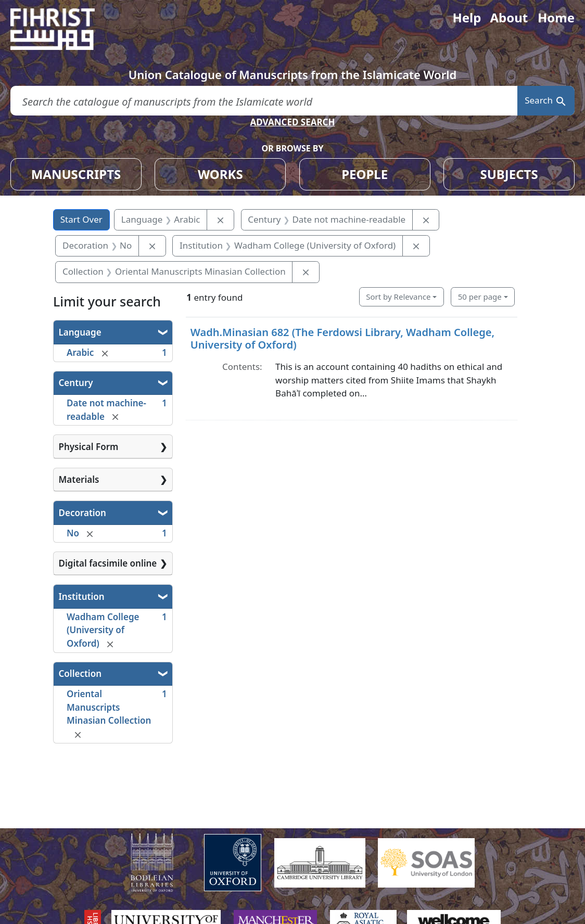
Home (556, 17)
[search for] (264, 101)
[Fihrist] (62, 29)
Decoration (82, 513)
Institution (82, 596)
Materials (79, 479)
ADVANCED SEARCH (292, 122)
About (509, 17)
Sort (398, 297)
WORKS (220, 174)
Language (80, 332)
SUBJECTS (509, 174)
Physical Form (89, 447)
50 (480, 297)
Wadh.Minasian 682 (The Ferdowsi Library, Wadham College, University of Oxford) (342, 338)
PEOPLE (365, 174)
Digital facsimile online (108, 563)
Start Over (81, 219)
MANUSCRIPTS (76, 174)
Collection (80, 673)
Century (76, 383)
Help (467, 17)
